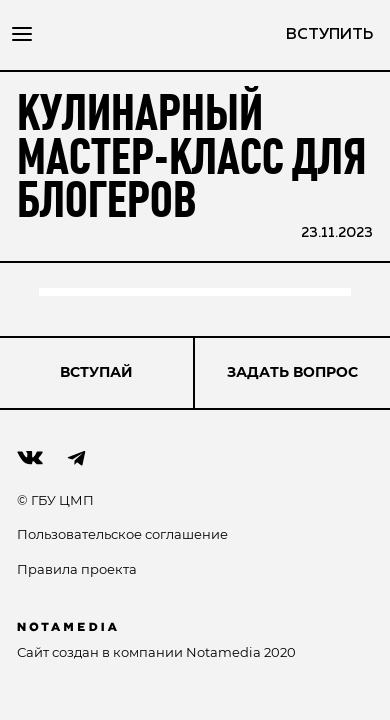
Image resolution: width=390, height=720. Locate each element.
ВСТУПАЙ (96, 372)
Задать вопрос (292, 372)
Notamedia (223, 652)
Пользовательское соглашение (122, 534)
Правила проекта (77, 569)
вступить (329, 35)
